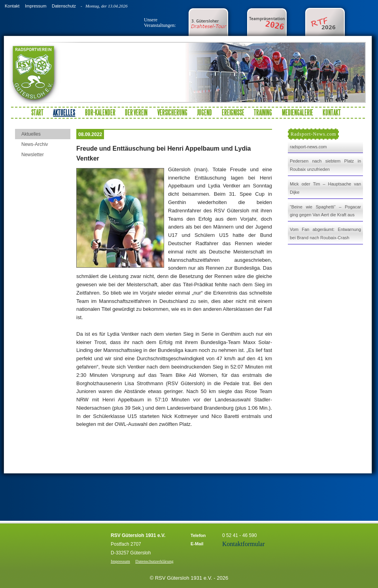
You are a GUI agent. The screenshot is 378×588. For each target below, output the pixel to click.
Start (37, 112)
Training (263, 112)
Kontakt (12, 6)
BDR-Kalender (100, 112)
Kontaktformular (244, 544)
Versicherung (172, 112)
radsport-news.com (308, 147)
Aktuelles (31, 134)
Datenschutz (64, 6)
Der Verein (136, 112)
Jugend (204, 112)
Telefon (198, 535)
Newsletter (33, 155)
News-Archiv (35, 144)
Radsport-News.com (313, 134)
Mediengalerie (298, 112)
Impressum (36, 6)
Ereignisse (233, 112)
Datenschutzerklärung (154, 561)
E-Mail (197, 544)
